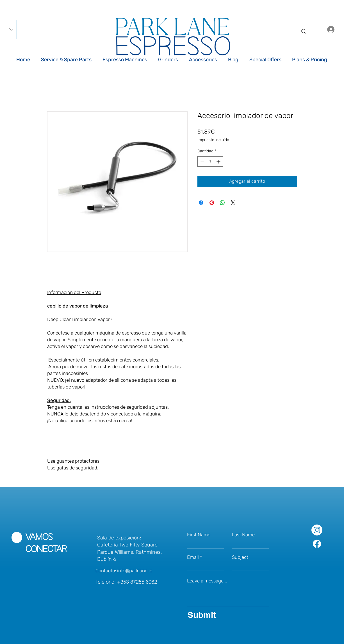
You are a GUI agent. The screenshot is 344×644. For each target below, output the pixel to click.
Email (193, 557)
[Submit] (227, 615)
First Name (199, 535)
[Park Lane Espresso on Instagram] (317, 530)
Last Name (243, 535)
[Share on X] (233, 203)
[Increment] (219, 161)
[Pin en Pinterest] (212, 203)
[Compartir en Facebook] (201, 203)
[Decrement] (202, 161)
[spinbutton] (210, 161)
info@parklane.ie (135, 571)
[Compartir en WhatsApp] (222, 203)
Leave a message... (207, 581)
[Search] (304, 31)
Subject (240, 557)
